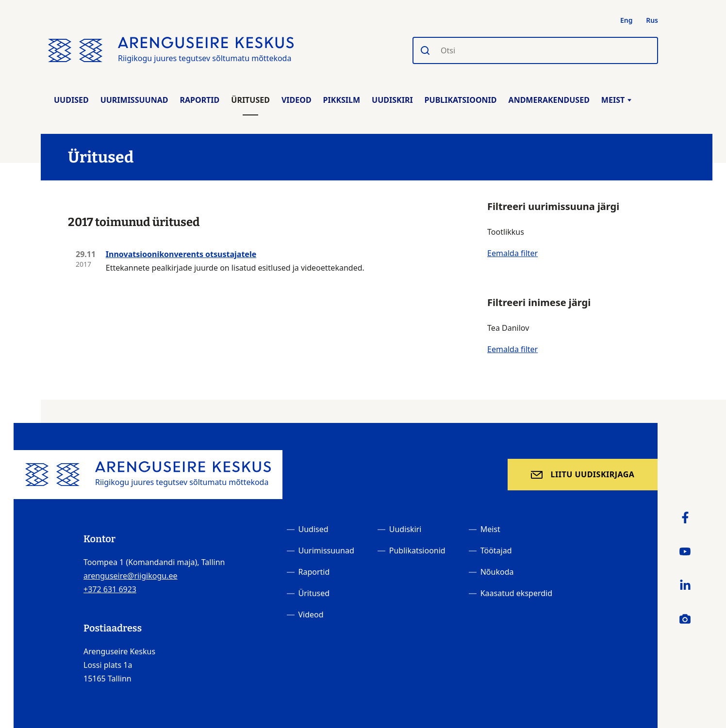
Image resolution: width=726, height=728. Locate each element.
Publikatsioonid (461, 100)
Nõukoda (497, 572)
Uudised (71, 100)
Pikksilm (342, 100)
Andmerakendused (549, 100)
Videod (297, 100)
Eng (627, 20)
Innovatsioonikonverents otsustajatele (181, 254)
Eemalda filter (512, 253)
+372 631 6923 (110, 589)
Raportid (199, 100)
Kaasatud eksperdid (516, 593)
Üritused (250, 100)
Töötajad (496, 550)
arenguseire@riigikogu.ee (131, 576)
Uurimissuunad (134, 100)
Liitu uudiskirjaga (593, 474)
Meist (616, 100)
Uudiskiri (392, 100)
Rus (652, 20)
